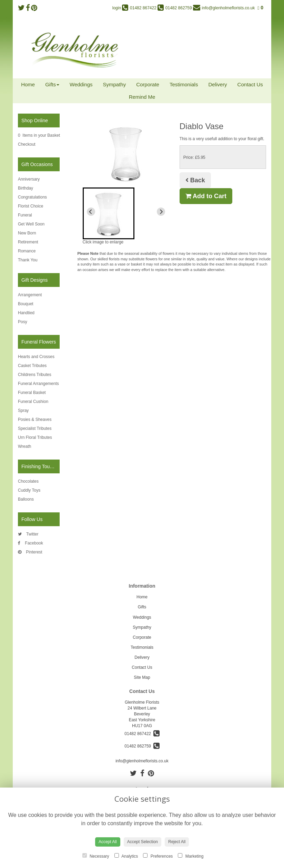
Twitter (28, 534)
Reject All (177, 842)
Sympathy (114, 84)
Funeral (25, 215)
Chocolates (28, 481)
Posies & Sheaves (35, 419)
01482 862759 (142, 746)
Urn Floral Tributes (35, 437)
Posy (23, 322)
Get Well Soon (31, 224)
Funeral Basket (32, 393)
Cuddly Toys (29, 490)
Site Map (142, 677)
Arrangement (30, 295)
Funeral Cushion (33, 402)
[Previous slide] (91, 212)
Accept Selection (143, 842)
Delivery (217, 84)
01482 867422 (142, 734)
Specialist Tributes (35, 428)
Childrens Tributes (35, 375)
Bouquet (26, 304)
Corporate (148, 84)
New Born (27, 233)
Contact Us (250, 84)
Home (28, 84)
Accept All (108, 842)
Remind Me (142, 97)
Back (195, 180)
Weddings (81, 84)
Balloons (26, 499)
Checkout (27, 144)
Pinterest (30, 552)
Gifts (52, 84)
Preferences (158, 856)
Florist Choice (31, 206)
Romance (27, 251)
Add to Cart (206, 196)
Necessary (96, 856)
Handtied (26, 313)
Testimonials (184, 84)
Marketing (191, 856)
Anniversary (29, 179)
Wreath (24, 446)
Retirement (28, 242)
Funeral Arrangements (38, 384)
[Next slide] (161, 212)
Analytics (126, 856)
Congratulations (32, 197)
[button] (109, 213)
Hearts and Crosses (36, 357)
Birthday (26, 188)
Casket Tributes (32, 366)
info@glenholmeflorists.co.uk (142, 761)
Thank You (28, 260)
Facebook (31, 543)
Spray (23, 411)
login (117, 8)
